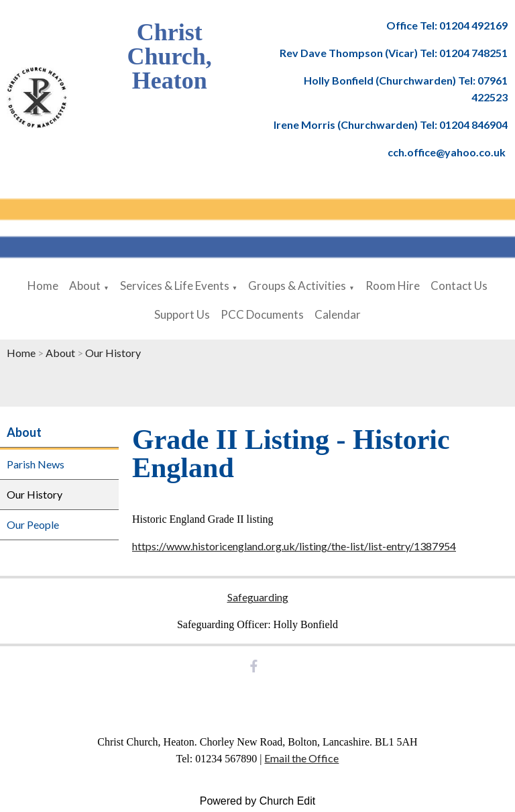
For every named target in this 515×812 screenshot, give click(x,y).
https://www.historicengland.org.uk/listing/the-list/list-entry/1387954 (294, 546)
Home (43, 286)
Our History (113, 353)
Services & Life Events (175, 286)
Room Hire (393, 286)
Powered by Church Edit (258, 801)
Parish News (36, 464)
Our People (33, 524)
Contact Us (459, 286)
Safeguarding (258, 597)
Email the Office (301, 758)
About (85, 286)
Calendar (338, 314)
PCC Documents (262, 314)
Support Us (182, 314)
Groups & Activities (297, 286)
